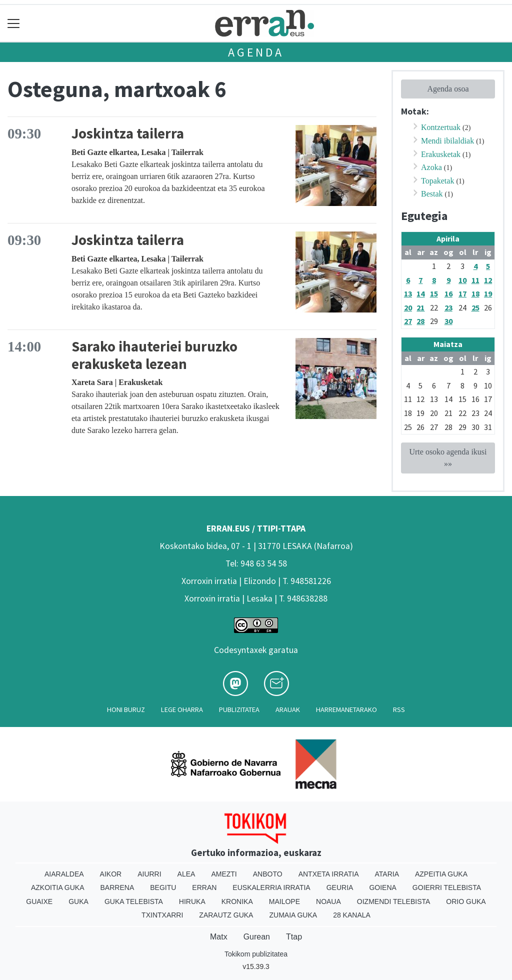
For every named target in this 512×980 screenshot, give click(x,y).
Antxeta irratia (329, 874)
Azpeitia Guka (441, 874)
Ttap (294, 937)
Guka (78, 901)
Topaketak (437, 181)
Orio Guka (466, 901)
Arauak (288, 709)
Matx (219, 937)
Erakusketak (441, 154)
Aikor (111, 874)
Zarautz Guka (226, 915)
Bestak (432, 194)
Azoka (431, 167)
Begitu (163, 887)
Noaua (328, 901)
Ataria (387, 874)
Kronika (237, 901)
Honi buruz (126, 709)
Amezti (224, 874)
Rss (399, 709)
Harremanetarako (346, 709)
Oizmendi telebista (394, 901)
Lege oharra (182, 709)
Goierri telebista (447, 887)
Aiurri (149, 874)
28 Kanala (352, 915)
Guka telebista (134, 901)
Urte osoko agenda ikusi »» (448, 458)
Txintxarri (162, 915)
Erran (204, 887)
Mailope (284, 901)
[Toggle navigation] (14, 23)
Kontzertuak (441, 127)
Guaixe (39, 901)
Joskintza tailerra (128, 133)
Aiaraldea (64, 874)
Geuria (340, 887)
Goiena (382, 887)
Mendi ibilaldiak (447, 141)
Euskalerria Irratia (271, 887)
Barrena (117, 887)
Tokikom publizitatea (256, 954)
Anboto (268, 874)
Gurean (257, 937)
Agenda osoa (448, 89)
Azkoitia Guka (58, 887)
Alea (186, 874)
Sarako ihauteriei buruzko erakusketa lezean (154, 355)
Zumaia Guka (293, 915)
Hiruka (192, 901)
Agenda (256, 52)
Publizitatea (239, 709)
